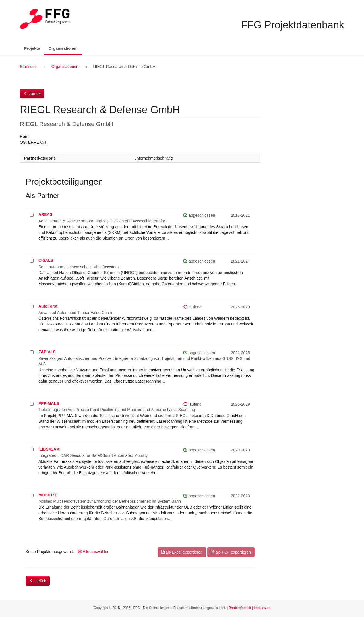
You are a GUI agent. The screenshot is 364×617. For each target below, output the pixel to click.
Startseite (28, 67)
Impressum (262, 608)
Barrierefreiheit (240, 608)
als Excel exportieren (182, 552)
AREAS (45, 214)
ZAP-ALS (47, 352)
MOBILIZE (48, 495)
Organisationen (65, 48)
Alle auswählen (94, 552)
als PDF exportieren (231, 552)
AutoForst (48, 306)
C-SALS (46, 260)
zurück (32, 94)
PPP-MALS (49, 403)
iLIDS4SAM (49, 449)
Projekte (32, 48)
